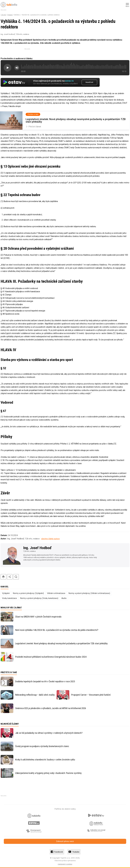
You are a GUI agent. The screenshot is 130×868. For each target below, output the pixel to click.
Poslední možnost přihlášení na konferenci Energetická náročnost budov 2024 (51, 657)
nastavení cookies (65, 864)
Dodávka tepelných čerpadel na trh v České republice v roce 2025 (45, 681)
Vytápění (10, 15)
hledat (16, 577)
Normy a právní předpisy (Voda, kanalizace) (39, 598)
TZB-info (3, 15)
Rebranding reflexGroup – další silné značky (35, 695)
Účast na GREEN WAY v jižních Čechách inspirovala (38, 617)
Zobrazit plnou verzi (65, 841)
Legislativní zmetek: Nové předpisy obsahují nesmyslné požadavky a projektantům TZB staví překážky (61, 643)
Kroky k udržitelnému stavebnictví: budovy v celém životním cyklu (45, 760)
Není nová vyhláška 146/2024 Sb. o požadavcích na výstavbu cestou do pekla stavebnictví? (57, 630)
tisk (3, 577)
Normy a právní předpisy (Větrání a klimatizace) (89, 593)
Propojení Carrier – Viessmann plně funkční (91, 695)
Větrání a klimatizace (56, 593)
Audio (64, 598)
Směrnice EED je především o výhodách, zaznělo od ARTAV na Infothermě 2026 (51, 708)
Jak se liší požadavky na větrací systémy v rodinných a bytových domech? (49, 733)
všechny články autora (50, 539)
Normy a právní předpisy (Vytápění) (28, 593)
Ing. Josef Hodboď (37, 548)
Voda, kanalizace (9, 598)
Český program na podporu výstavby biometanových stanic (42, 746)
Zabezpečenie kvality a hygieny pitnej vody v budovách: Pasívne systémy (48, 773)
